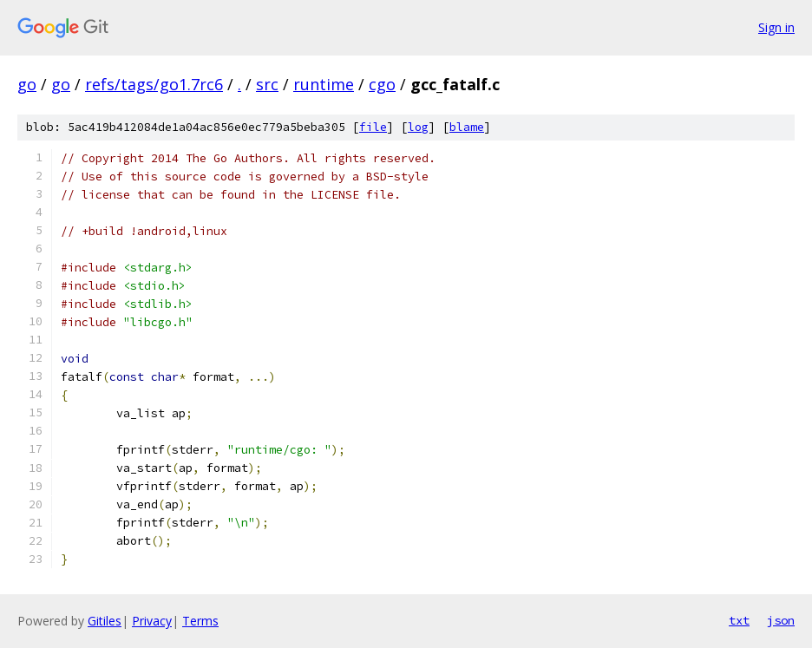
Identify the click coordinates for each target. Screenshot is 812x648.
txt (739, 620)
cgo (382, 84)
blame (467, 127)
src (267, 84)
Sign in (776, 27)
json (781, 620)
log (418, 127)
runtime (324, 84)
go (27, 84)
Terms (200, 621)
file (373, 127)
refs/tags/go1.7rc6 (154, 84)
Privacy (152, 621)
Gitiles (105, 621)
